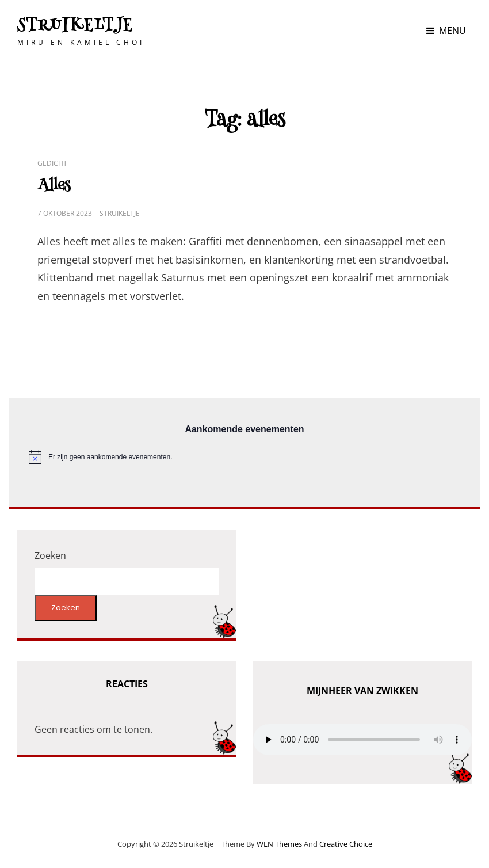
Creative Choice (346, 844)
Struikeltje (75, 26)
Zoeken (50, 555)
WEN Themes (279, 844)
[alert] (244, 457)
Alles (54, 186)
